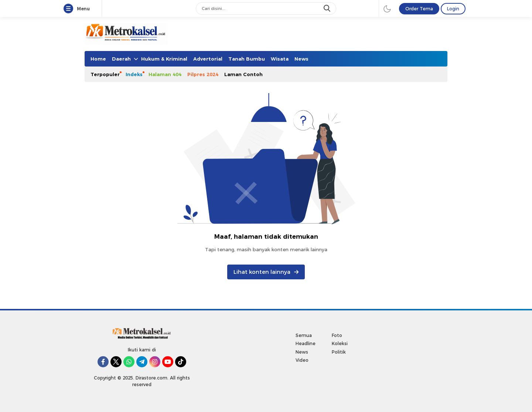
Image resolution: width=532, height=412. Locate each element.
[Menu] (70, 9)
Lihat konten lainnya (266, 272)
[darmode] (387, 8)
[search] (328, 8)
